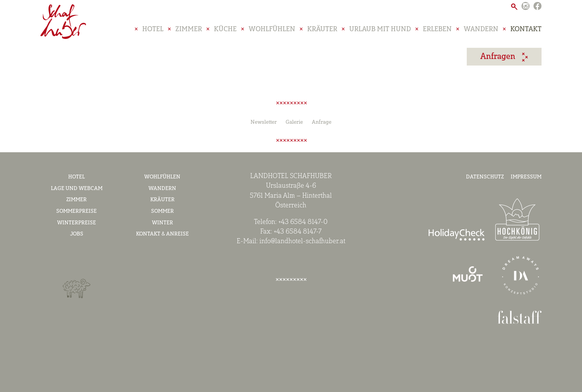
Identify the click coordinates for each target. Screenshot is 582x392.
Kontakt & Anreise (162, 234)
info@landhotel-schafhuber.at (302, 241)
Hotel (153, 32)
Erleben (437, 32)
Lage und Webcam (77, 189)
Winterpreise (77, 223)
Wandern (481, 32)
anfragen (499, 60)
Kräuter (322, 32)
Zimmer (189, 32)
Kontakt (526, 32)
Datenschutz (485, 177)
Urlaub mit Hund (380, 32)
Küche (225, 32)
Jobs (77, 234)
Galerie (294, 122)
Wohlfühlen (272, 32)
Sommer (162, 211)
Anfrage (322, 122)
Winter (162, 223)
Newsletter (264, 122)
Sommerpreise (77, 211)
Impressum (526, 177)
